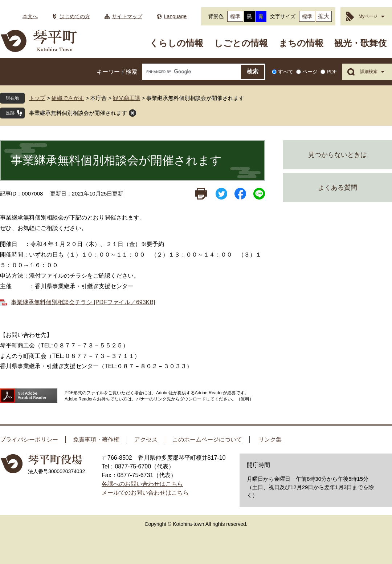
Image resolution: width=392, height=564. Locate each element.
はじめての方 (75, 16)
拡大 (324, 16)
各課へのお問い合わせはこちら (142, 484)
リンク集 (270, 440)
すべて (286, 72)
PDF (332, 72)
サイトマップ (127, 16)
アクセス (146, 440)
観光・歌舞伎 (360, 43)
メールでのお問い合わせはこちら (145, 493)
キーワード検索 (117, 72)
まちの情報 (301, 43)
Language (175, 16)
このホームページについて (207, 440)
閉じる (132, 113)
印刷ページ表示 (201, 194)
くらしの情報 (176, 43)
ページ (310, 72)
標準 (235, 16)
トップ (37, 98)
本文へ (30, 16)
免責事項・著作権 (96, 440)
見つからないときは (338, 155)
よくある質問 (338, 188)
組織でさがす (68, 98)
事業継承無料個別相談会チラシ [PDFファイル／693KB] (83, 302)
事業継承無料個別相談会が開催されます (78, 113)
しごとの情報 (241, 43)
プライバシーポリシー (29, 440)
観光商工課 (126, 98)
